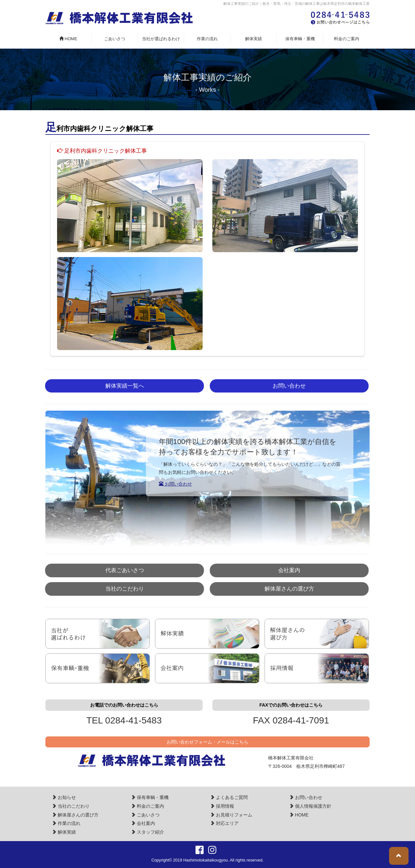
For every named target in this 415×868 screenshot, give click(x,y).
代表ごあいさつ (125, 570)
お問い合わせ (289, 386)
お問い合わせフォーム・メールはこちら (207, 742)
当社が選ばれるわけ (161, 39)
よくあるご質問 (229, 797)
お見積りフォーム (231, 815)
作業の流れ (207, 39)
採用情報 (222, 806)
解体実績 (254, 39)
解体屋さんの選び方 (289, 589)
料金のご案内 (347, 39)
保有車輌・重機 (300, 39)
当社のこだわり (125, 589)
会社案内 (289, 570)
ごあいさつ (115, 39)
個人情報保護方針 (310, 806)
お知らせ (64, 797)
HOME (68, 39)
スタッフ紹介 (148, 832)
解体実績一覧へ (125, 386)
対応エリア (224, 823)
